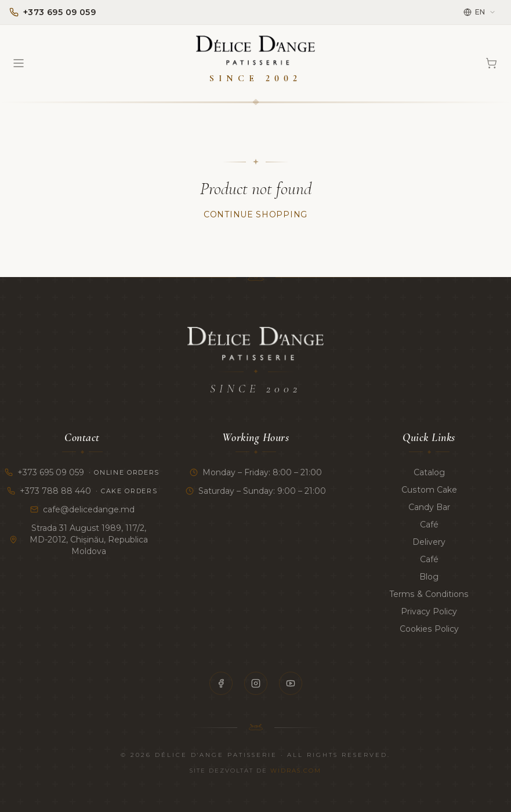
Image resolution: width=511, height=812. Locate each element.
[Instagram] (256, 683)
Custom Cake (429, 490)
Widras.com (296, 771)
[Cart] (491, 63)
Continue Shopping (255, 214)
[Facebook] (221, 683)
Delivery (429, 542)
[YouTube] (291, 683)
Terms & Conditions (429, 594)
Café (429, 525)
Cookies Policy (429, 629)
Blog (429, 577)
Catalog (429, 472)
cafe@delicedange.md (82, 509)
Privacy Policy (429, 611)
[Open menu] (19, 63)
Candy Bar (429, 507)
